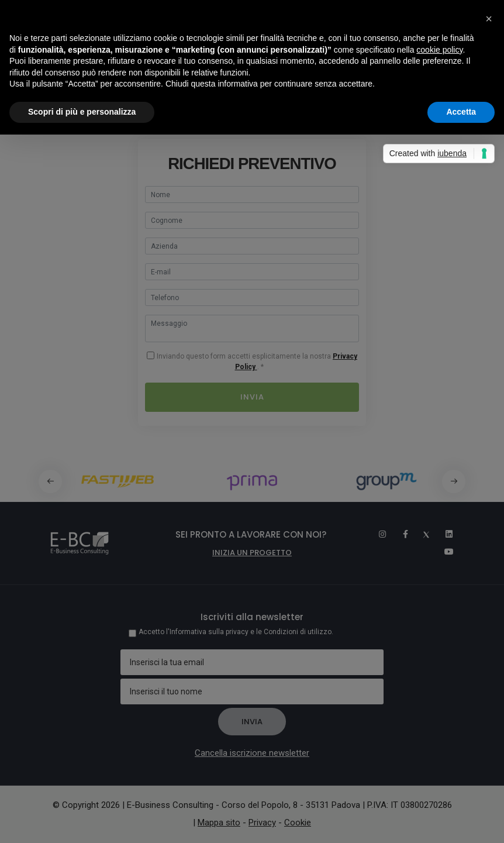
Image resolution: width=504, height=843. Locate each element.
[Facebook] (399, 534)
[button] (454, 481)
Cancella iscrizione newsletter (252, 753)
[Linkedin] (444, 534)
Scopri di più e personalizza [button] (82, 112)
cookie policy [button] (439, 50)
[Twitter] (422, 534)
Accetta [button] (461, 112)
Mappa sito (219, 823)
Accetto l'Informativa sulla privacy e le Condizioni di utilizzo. (236, 632)
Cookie (298, 823)
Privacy (262, 823)
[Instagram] (377, 534)
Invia (252, 397)
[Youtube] (445, 552)
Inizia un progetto (252, 553)
